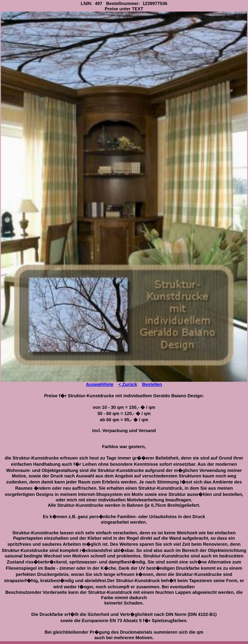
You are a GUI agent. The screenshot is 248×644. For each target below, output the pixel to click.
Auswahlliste (100, 384)
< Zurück (128, 384)
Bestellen (152, 384)
